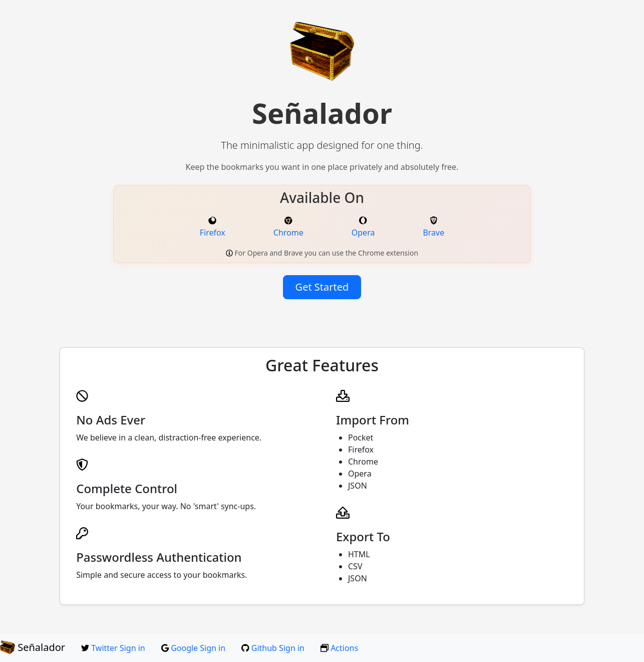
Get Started (322, 287)
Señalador (33, 647)
